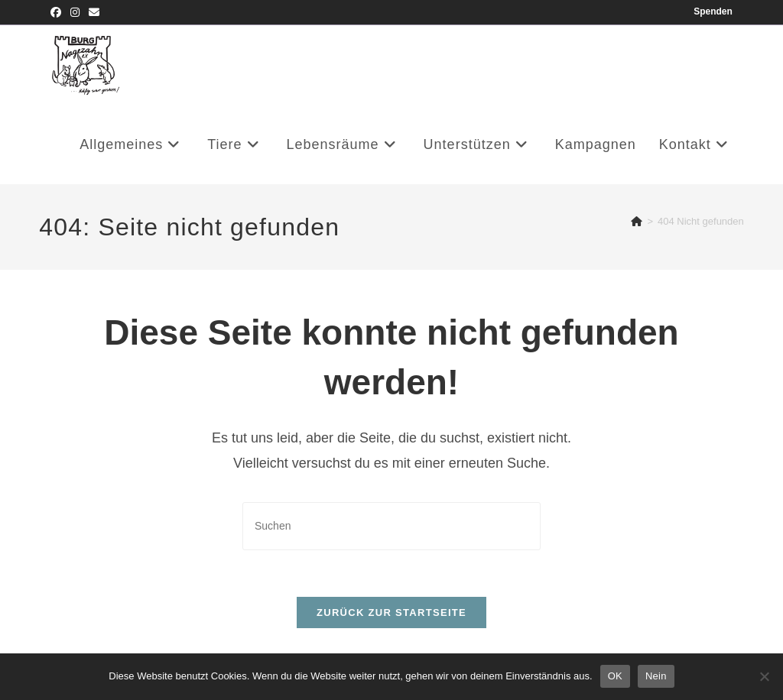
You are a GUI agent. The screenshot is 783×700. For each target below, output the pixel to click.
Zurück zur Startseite (391, 612)
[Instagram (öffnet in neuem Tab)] (75, 12)
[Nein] (764, 676)
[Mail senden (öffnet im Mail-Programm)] (94, 12)
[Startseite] (637, 221)
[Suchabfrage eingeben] (391, 526)
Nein (656, 676)
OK (615, 676)
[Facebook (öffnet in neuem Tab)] (58, 12)
